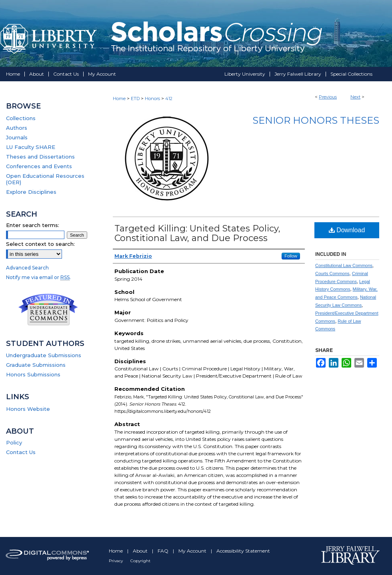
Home (119, 99)
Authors (17, 128)
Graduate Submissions (36, 365)
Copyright (140, 561)
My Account (193, 551)
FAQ (164, 551)
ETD (135, 99)
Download (347, 230)
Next (355, 97)
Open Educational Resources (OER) (45, 179)
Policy (14, 442)
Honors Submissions (33, 374)
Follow (291, 256)
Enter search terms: (33, 225)
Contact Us (21, 452)
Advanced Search (27, 268)
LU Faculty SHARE (31, 147)
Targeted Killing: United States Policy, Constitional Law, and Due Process (197, 233)
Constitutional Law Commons (344, 265)
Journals (17, 137)
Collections (21, 118)
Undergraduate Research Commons (48, 310)
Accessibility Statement (243, 551)
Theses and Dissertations (40, 157)
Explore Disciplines (31, 192)
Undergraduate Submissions (44, 355)
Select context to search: (40, 244)
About (141, 551)
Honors (152, 99)
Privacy (116, 561)
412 (169, 99)
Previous (328, 97)
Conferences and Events (39, 166)
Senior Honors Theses (316, 120)
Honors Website (28, 409)
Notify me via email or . (38, 277)
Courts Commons (332, 273)
